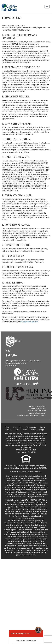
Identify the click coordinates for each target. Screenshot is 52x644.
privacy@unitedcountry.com (29, 322)
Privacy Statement (21, 452)
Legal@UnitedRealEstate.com (26, 518)
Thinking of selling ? (37, 430)
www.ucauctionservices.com (37, 411)
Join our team (31, 427)
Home (8, 427)
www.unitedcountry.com (39, 408)
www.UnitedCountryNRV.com (37, 406)
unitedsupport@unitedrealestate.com (19, 492)
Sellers (17, 430)
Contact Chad (18, 427)
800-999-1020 (43, 468)
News (8, 430)
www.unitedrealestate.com (38, 413)
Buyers (25, 430)
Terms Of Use (32, 452)
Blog (43, 427)
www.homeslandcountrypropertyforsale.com (32, 415)
